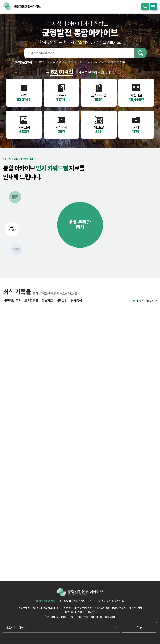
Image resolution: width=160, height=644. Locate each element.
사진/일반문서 (12, 303)
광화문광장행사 (80, 225)
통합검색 (145, 7)
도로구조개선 (12, 229)
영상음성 (76, 303)
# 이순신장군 (77, 62)
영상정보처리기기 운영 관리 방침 (77, 601)
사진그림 (62, 303)
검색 (141, 53)
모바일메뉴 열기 (153, 7)
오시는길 (119, 601)
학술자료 (47, 303)
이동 (139, 627)
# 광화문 (40, 62)
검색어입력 (18, 53)
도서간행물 (31, 303)
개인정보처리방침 (46, 601)
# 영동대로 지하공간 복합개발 (106, 62)
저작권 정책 (104, 601)
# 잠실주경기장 (57, 62)
